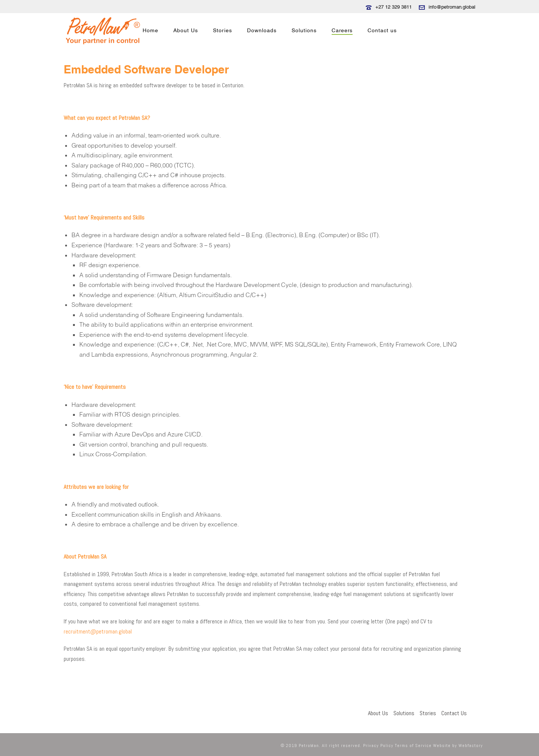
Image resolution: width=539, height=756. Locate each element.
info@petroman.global (452, 7)
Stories (223, 30)
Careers (342, 30)
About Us (186, 30)
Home (150, 30)
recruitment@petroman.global (98, 631)
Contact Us (454, 713)
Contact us (382, 30)
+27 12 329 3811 (394, 7)
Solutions (304, 30)
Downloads (262, 30)
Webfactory (471, 746)
